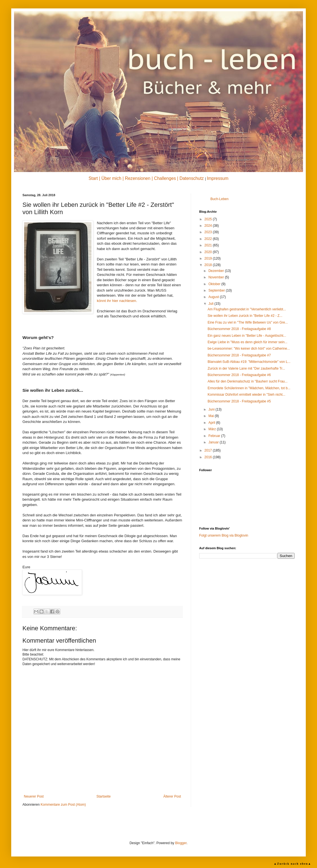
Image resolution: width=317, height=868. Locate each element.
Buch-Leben (220, 199)
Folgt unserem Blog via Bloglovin (224, 535)
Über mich (111, 178)
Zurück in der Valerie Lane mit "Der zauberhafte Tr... (246, 368)
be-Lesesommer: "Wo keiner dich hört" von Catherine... (249, 349)
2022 (209, 239)
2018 (209, 265)
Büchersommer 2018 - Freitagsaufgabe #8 (239, 329)
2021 (209, 245)
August (214, 297)
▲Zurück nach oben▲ (293, 864)
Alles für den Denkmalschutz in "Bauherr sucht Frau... (248, 381)
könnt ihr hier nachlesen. (117, 301)
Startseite (104, 796)
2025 (209, 219)
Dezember (217, 271)
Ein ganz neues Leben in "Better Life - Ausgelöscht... (247, 336)
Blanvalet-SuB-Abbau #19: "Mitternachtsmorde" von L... (249, 362)
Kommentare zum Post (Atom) (63, 805)
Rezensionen (138, 178)
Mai (212, 416)
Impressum (218, 178)
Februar (215, 436)
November (217, 277)
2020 (209, 252)
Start (93, 178)
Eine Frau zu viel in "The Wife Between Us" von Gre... (248, 322)
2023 (209, 232)
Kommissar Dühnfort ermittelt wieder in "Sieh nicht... (246, 395)
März (213, 429)
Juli (211, 304)
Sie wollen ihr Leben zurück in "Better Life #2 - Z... (245, 316)
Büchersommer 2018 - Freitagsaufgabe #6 (239, 375)
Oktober (215, 284)
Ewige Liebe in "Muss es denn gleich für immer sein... (247, 342)
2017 (209, 450)
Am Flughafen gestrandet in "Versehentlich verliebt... (247, 309)
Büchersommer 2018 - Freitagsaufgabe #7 (239, 355)
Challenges (165, 178)
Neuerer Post (34, 796)
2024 (209, 226)
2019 (209, 258)
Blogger (181, 843)
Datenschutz (192, 178)
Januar (214, 442)
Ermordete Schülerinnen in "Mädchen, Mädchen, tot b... (249, 388)
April (212, 423)
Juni (212, 409)
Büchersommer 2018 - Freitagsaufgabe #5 (239, 401)
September (217, 290)
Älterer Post (172, 796)
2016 (209, 457)
